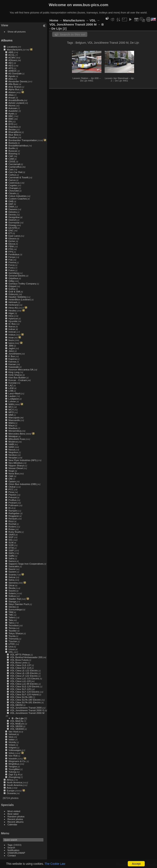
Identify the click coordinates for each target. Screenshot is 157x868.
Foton (11, 270)
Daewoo (13, 209)
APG (11, 68)
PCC (11, 489)
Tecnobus (13, 625)
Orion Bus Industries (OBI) (22, 484)
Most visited (14, 811)
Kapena (13, 359)
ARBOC (13, 71)
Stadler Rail (15, 599)
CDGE (12, 161)
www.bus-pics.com (90, 5)
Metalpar (13, 436)
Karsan (12, 364)
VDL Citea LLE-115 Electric (25, 678)
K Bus (12, 356)
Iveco (11, 343)
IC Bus (12, 324)
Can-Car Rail (15, 172)
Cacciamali (14, 164)
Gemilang (13, 273)
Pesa (11, 492)
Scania (12, 574)
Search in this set (73, 34)
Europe (11, 791)
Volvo (11, 753)
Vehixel (12, 734)
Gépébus (13, 278)
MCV (11, 409)
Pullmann (13, 505)
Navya (12, 450)
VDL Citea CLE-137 (21, 665)
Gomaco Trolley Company (22, 284)
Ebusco (12, 238)
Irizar (11, 337)
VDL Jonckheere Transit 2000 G (27, 710)
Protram (13, 503)
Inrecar (12, 332)
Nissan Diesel (16, 468)
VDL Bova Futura (19, 660)
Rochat (12, 524)
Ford (11, 268)
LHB (11, 391)
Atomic (12, 105)
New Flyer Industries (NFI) (22, 460)
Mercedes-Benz (17, 434)
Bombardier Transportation (23, 140)
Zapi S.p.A (14, 774)
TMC (11, 615)
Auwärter (13, 111)
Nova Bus (14, 473)
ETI (10, 233)
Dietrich (12, 220)
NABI (11, 444)
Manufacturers (14, 50)
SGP (11, 537)
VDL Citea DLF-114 (20, 668)
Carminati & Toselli (18, 177)
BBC (11, 116)
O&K (11, 476)
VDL (11, 652)
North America (14, 782)
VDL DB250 (16, 705)
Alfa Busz (13, 84)
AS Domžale (15, 73)
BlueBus (13, 137)
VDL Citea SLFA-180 (21, 697)
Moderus (13, 442)
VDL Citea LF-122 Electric (24, 676)
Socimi (12, 591)
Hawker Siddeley (17, 297)
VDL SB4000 (17, 729)
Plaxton (12, 495)
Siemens (13, 583)
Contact (12, 855)
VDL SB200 (16, 726)
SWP (11, 550)
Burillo (12, 148)
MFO (11, 412)
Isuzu (11, 340)
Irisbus (12, 335)
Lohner (12, 401)
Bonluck (13, 143)
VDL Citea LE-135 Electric (24, 673)
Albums (7, 40)
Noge (11, 471)
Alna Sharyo (15, 87)
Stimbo (12, 607)
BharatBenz (15, 132)
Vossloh (13, 758)
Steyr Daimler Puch (19, 604)
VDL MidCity (17, 721)
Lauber (12, 396)
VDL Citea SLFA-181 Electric (25, 702)
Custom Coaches (18, 199)
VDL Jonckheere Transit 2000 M (27, 713)
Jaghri (12, 348)
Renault (13, 519)
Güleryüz (13, 294)
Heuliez (12, 310)
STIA (11, 548)
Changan (13, 188)
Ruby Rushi (15, 532)
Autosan (13, 108)
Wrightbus (14, 764)
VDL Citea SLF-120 (20, 689)
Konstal (12, 383)
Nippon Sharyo (16, 465)
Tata (11, 620)
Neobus (13, 455)
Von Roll (13, 756)
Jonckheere (15, 354)
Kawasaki (13, 367)
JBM (11, 346)
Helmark (13, 302)
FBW (11, 246)
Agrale (12, 76)
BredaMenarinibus (18, 145)
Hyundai (13, 321)
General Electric (17, 276)
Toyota (12, 636)
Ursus (12, 649)
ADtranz (13, 60)
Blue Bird (13, 135)
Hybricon (13, 318)
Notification (13, 850)
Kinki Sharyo (15, 375)
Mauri (11, 425)
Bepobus (13, 127)
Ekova (12, 244)
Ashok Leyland (16, 103)
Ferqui (12, 257)
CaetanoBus (15, 167)
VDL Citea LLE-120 (20, 681)
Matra (11, 423)
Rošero (12, 526)
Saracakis (14, 566)
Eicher (12, 241)
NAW (11, 447)
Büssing (13, 153)
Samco (12, 561)
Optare (12, 481)
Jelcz (11, 351)
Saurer (12, 569)
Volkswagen (15, 750)
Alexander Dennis (18, 81)
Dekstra (13, 212)
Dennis (12, 214)
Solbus (12, 596)
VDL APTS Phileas (20, 655)
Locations (12, 47)
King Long (14, 372)
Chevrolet (13, 191)
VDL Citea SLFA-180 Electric (25, 700)
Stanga (12, 601)
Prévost (12, 497)
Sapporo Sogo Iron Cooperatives (26, 564)
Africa (10, 780)
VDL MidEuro (17, 724)
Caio (11, 169)
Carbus (12, 175)
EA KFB (13, 228)
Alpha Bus (14, 89)
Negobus (13, 452)
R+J (11, 508)
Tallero (12, 617)
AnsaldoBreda (16, 100)
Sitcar (11, 585)
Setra (11, 580)
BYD (11, 124)
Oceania (11, 793)
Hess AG (13, 308)
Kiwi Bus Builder (17, 377)
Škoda (12, 588)
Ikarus (12, 326)
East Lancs (14, 236)
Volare (12, 745)
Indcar (12, 329)
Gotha (12, 289)
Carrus (12, 180)
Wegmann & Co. (17, 761)
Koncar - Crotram (18, 380)
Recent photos (15, 819)
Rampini (13, 511)
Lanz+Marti (14, 393)
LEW (11, 388)
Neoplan (13, 457)
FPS (11, 252)
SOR (11, 545)
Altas (11, 95)
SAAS (12, 534)
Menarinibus (15, 431)
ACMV (12, 57)
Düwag (12, 225)
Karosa (12, 362)
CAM (11, 159)
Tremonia (13, 639)
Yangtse (13, 766)
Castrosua (14, 183)
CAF (11, 156)
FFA (11, 249)
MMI (11, 415)
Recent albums (16, 822)
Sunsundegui (15, 609)
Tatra (11, 623)
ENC (11, 230)
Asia (9, 788)
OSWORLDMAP (16, 853)
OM (10, 479)
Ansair (12, 97)
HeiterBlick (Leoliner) (20, 299)
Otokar (12, 487)
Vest (11, 737)
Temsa (12, 628)
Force (11, 265)
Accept (136, 864)
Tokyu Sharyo (16, 633)
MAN (11, 404)
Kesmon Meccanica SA (21, 369)
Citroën (12, 193)
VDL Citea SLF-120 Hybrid (24, 694)
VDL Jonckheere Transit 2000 (26, 708)
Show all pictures (17, 32)
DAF (11, 204)
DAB (11, 201)
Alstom (12, 92)
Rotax (12, 529)
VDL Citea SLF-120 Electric (25, 692)
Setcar (12, 577)
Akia (11, 79)
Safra (11, 558)
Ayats (11, 113)
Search (11, 847)
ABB (11, 52)
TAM (11, 612)
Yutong (12, 772)
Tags (10, 845)
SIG (10, 540)
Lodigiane (14, 399)
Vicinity (12, 742)
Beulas (12, 129)
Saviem (12, 572)
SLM (11, 542)
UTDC (12, 644)
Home (54, 20)
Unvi (11, 647)
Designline (14, 217)
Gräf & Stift (14, 291)
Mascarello (14, 420)
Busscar (13, 151)
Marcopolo (14, 417)
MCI (11, 407)
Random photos (16, 816)
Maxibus (13, 428)
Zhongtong (14, 777)
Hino (11, 316)
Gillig (11, 281)
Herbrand (13, 305)
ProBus (12, 500)
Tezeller (13, 631)
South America (15, 785)
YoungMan (14, 769)
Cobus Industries (17, 196)
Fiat (10, 260)
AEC (11, 63)
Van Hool (13, 732)
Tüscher (13, 641)
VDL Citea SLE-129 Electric (25, 686)
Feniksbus (14, 254)
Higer (11, 313)
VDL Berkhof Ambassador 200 (26, 657)
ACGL (12, 55)
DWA (11, 207)
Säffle (11, 556)
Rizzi (11, 521)
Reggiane (13, 516)
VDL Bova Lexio (19, 662)
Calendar (12, 824)
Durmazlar (14, 222)
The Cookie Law (55, 864)
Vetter (12, 739)
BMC (11, 119)
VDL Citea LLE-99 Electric (24, 684)
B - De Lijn (18, 718)
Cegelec (13, 185)
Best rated (13, 814)
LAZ (11, 385)
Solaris (12, 593)
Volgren (12, 747)
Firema (12, 262)
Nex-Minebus (15, 463)
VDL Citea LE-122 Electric (24, 670)
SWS (11, 553)
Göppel (12, 286)
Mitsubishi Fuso (17, 439)
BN (10, 121)
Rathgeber (14, 513)
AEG (11, 65)
